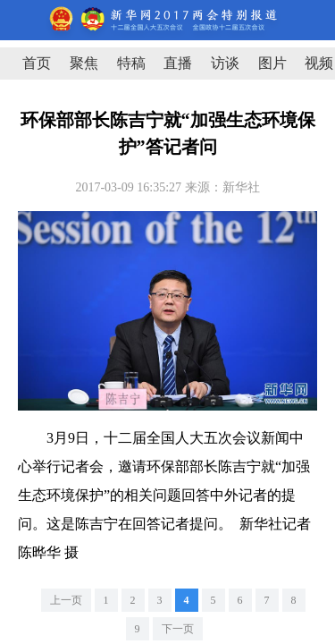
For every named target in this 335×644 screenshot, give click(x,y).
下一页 (178, 629)
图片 (272, 63)
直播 (178, 63)
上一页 (66, 600)
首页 (37, 63)
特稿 (131, 63)
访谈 (225, 63)
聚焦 (84, 63)
